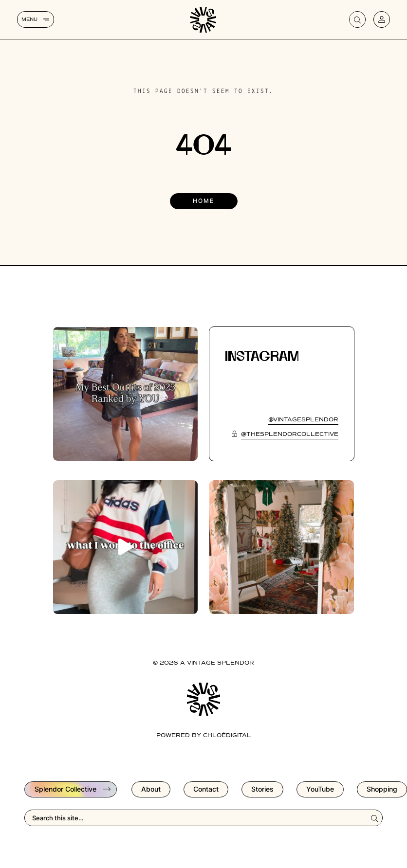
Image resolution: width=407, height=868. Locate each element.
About (151, 789)
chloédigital (227, 736)
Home (203, 201)
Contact (206, 789)
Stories (262, 789)
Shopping (382, 789)
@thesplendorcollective (290, 434)
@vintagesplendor (303, 420)
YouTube (320, 789)
